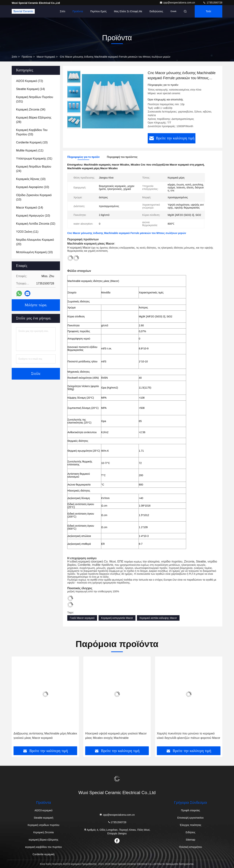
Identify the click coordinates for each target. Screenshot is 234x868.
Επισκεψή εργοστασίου (190, 818)
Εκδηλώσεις (156, 11)
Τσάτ (208, 11)
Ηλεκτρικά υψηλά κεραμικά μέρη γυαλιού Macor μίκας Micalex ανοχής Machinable (116, 736)
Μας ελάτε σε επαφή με (128, 11)
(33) (32, 132)
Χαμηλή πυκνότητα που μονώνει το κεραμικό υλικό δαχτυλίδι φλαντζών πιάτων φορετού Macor (189, 736)
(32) (36, 224)
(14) (30, 89)
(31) (34, 159)
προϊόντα (27, 57)
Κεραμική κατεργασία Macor (117, 618)
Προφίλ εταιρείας (190, 810)
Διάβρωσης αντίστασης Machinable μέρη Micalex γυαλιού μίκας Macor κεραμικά (45, 736)
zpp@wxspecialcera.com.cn (178, 3)
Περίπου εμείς (99, 11)
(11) (30, 150)
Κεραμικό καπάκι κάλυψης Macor (158, 618)
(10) (32, 142)
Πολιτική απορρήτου (191, 847)
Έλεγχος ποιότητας (190, 825)
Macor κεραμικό (46, 57)
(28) (34, 120)
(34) (31, 109)
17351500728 (213, 3)
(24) (34, 169)
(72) (30, 81)
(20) (35, 242)
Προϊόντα (78, 11)
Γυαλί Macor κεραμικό (82, 618)
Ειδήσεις (191, 832)
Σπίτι (62, 11)
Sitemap (190, 840)
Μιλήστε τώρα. (36, 305)
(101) (35, 99)
